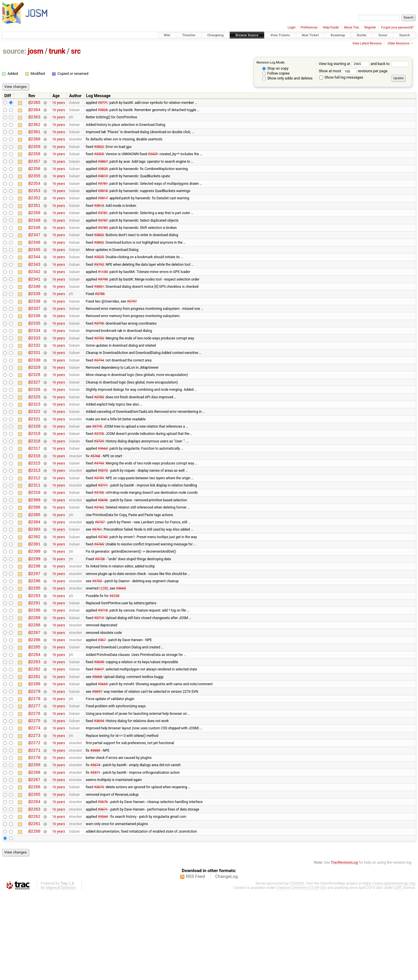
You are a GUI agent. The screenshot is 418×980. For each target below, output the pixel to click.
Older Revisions (399, 43)
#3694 (99, 795)
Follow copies (276, 73)
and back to (390, 64)
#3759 (99, 523)
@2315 (34, 506)
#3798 (103, 301)
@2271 (34, 828)
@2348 (34, 243)
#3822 (99, 152)
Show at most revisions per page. (354, 71)
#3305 (99, 161)
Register (370, 27)
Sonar (383, 35)
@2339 (34, 317)
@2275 (34, 794)
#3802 (99, 251)
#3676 (103, 885)
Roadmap (338, 35)
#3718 (103, 671)
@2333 (34, 367)
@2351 (34, 218)
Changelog (215, 35)
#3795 (99, 350)
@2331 (34, 383)
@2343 (34, 284)
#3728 (100, 613)
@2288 (34, 687)
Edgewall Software (61, 975)
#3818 (103, 202)
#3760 (103, 589)
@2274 (34, 803)
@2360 (34, 144)
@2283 (34, 729)
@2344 (34, 276)
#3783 (99, 432)
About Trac (352, 27)
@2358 (34, 161)
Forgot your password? (397, 27)
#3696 (103, 547)
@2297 (34, 630)
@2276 (34, 786)
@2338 (34, 325)
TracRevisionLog (344, 949)
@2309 (34, 548)
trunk (57, 51)
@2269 (34, 844)
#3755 (99, 539)
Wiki (167, 35)
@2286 (34, 704)
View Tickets (280, 35)
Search (405, 35)
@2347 (34, 251)
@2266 (34, 868)
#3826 (103, 111)
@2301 (34, 597)
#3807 (103, 169)
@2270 (34, 836)
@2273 (34, 811)
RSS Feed (196, 963)
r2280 (104, 646)
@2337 (34, 333)
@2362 (34, 128)
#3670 (99, 869)
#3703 (97, 638)
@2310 (34, 539)
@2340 (34, 309)
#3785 (100, 317)
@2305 (34, 564)
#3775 (97, 465)
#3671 (103, 893)
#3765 (99, 597)
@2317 (34, 490)
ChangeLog (226, 963)
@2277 (34, 778)
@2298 (34, 622)
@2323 (34, 441)
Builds (362, 35)
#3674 (95, 844)
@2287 (34, 696)
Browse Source (247, 35)
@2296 (34, 638)
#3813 (99, 218)
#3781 (103, 194)
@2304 (34, 572)
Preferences (309, 27)
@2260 (34, 918)
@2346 (34, 260)
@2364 (34, 111)
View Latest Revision (367, 43)
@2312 (34, 523)
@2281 (34, 745)
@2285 (34, 712)
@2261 (34, 910)
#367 (102, 704)
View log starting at (345, 64)
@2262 (34, 902)
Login (292, 27)
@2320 (34, 465)
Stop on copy (275, 68)
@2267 (34, 860)
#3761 (97, 581)
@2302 (34, 589)
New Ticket (310, 35)
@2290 (34, 671)
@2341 (34, 301)
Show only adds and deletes (287, 78)
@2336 (34, 342)
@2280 (34, 753)
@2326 (34, 424)
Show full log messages (341, 77)
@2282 (34, 737)
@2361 (34, 136)
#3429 (153, 161)
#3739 (99, 482)
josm (35, 51)
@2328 (34, 407)
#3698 (99, 729)
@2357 (34, 169)
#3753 (99, 366)
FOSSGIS (297, 970)
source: (15, 51)
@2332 (34, 375)
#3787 (103, 235)
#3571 (95, 852)
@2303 (34, 580)
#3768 (95, 498)
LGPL (398, 975)
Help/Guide (331, 27)
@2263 (34, 893)
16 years (58, 103)
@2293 (34, 655)
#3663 (103, 490)
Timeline (189, 35)
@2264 (34, 885)
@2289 (34, 679)
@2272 (34, 819)
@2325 (34, 432)
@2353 (34, 202)
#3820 (103, 177)
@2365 (34, 103)
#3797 (132, 325)
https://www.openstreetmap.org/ (389, 970)
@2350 (34, 226)
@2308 (34, 556)
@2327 (34, 416)
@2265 (34, 877)
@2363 (34, 119)
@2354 (34, 194)
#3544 (103, 901)
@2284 (34, 720)
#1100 (103, 292)
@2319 (34, 473)
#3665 (121, 646)
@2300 (34, 605)
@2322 (34, 449)
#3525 (99, 276)
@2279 (34, 762)
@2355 (34, 185)
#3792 (99, 284)
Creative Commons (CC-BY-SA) (301, 975)
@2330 (34, 391)
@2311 (34, 531)
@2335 (34, 350)
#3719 (99, 679)
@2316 (34, 498)
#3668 (97, 745)
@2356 (34, 177)
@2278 (34, 770)
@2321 (34, 457)
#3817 (103, 210)
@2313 (34, 515)
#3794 (99, 391)
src (76, 51)
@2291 (34, 663)
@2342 (34, 292)
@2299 (34, 613)
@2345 (34, 268)
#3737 (100, 572)
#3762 (99, 556)
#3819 (103, 185)
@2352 (34, 210)
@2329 (34, 399)
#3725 (99, 473)
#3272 (103, 515)
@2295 (34, 646)
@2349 (34, 235)
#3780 (103, 243)
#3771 (103, 103)
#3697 (99, 737)
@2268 (34, 852)
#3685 (95, 827)
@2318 (34, 482)
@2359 (34, 152)
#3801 (99, 309)
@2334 (34, 358)
